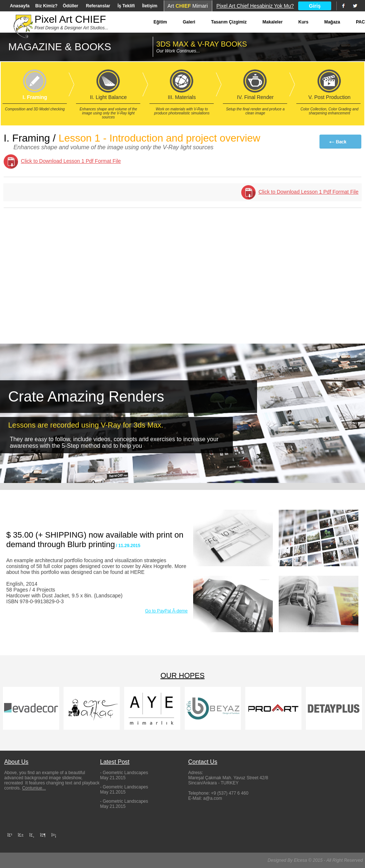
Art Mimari (188, 6)
